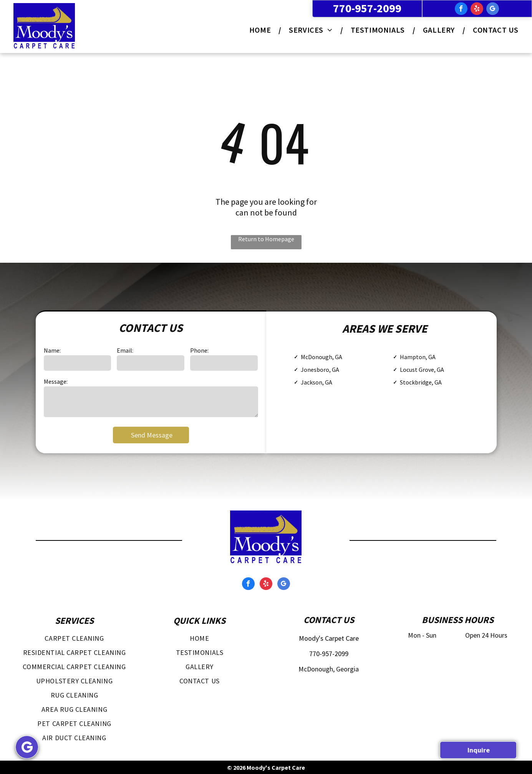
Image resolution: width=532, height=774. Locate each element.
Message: (56, 381)
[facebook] (461, 10)
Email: (125, 350)
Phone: (199, 350)
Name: (52, 350)
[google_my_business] (493, 10)
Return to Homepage (266, 239)
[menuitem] (261, 30)
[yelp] (477, 10)
